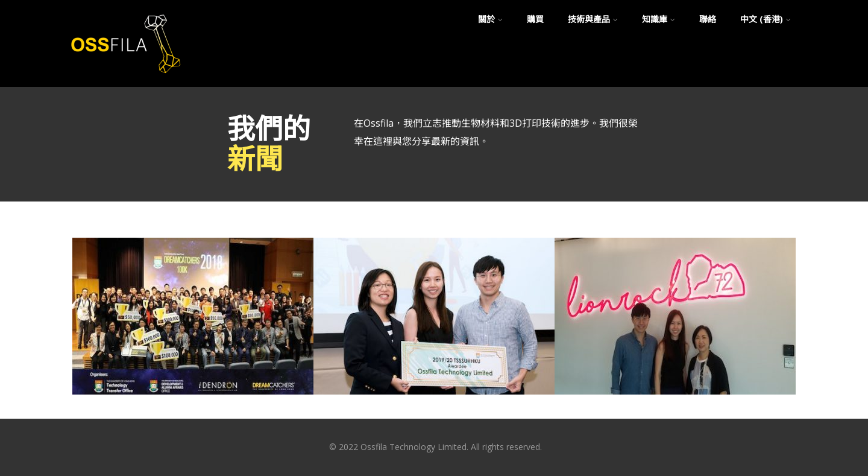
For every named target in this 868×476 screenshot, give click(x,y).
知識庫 (659, 19)
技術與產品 (593, 19)
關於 (490, 19)
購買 (535, 19)
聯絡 (708, 19)
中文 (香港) (766, 19)
